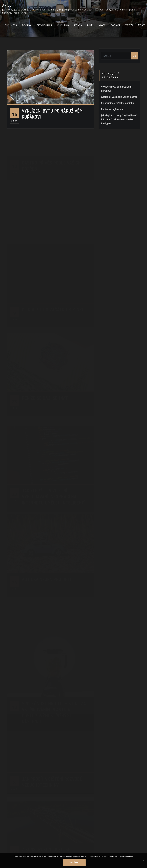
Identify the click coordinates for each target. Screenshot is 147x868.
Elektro (63, 25)
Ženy (142, 25)
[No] (143, 860)
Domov (27, 25)
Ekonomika (44, 25)
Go (134, 58)
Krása (78, 25)
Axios (7, 5)
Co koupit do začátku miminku (117, 110)
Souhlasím (74, 862)
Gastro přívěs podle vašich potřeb (119, 104)
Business (11, 25)
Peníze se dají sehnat (112, 116)
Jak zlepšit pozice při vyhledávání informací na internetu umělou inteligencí (119, 126)
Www (102, 25)
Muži (90, 25)
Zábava (115, 25)
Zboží (129, 25)
